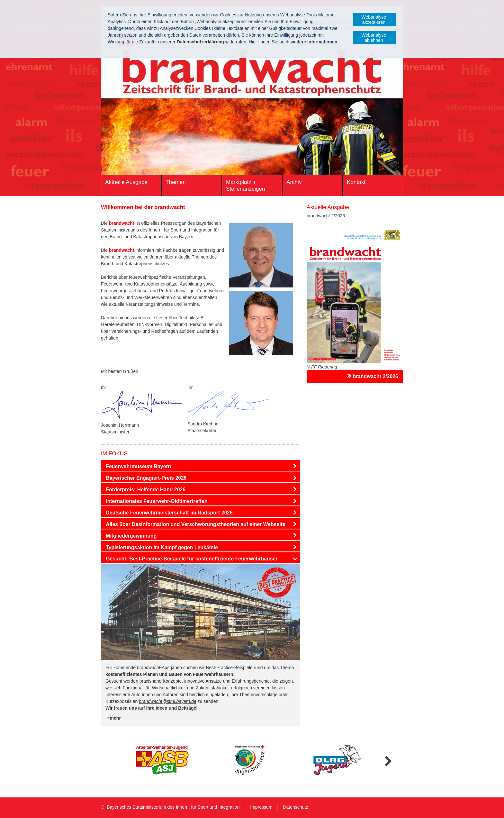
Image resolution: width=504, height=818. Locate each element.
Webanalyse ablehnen (374, 38)
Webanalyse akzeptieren (374, 20)
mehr (115, 718)
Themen (176, 182)
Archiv (294, 182)
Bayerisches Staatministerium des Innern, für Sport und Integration (173, 807)
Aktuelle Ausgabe (126, 182)
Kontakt (356, 182)
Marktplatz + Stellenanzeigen (246, 186)
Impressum (261, 807)
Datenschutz (295, 807)
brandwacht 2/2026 (375, 376)
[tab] (201, 467)
